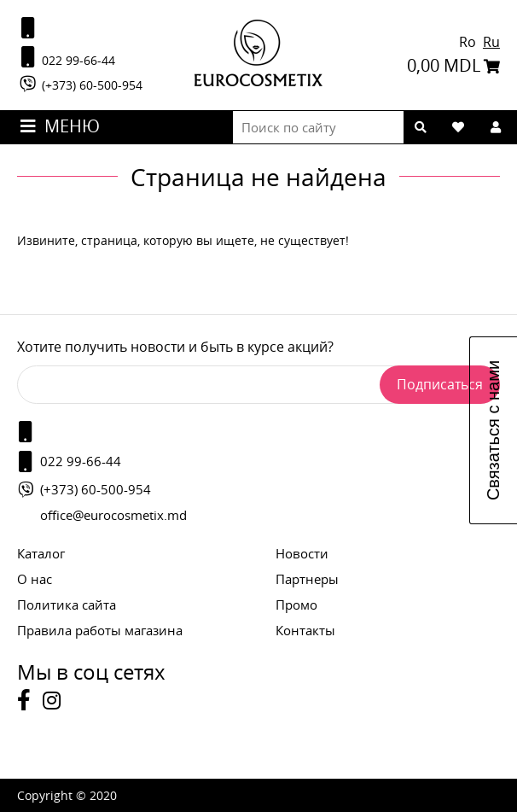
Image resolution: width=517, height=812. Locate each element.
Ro (469, 42)
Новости (302, 553)
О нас (35, 579)
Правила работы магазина (100, 630)
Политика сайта (67, 605)
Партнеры (307, 579)
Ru (491, 42)
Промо (296, 605)
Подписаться (440, 384)
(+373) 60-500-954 (80, 84)
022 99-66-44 (66, 57)
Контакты (305, 630)
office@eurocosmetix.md (113, 515)
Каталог (41, 553)
